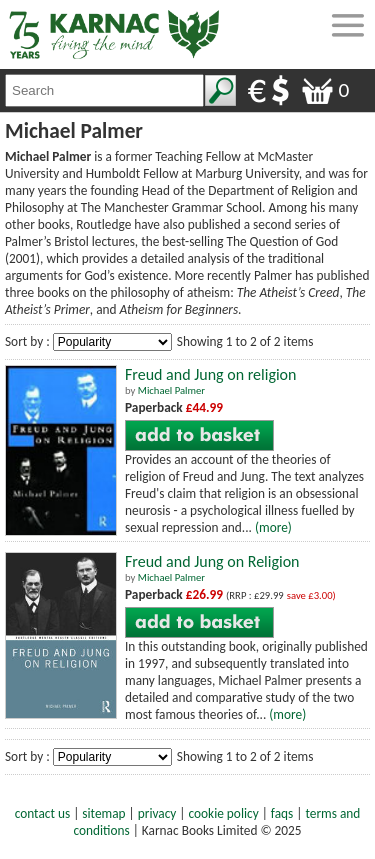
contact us (42, 813)
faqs (282, 813)
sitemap (103, 813)
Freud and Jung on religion (210, 374)
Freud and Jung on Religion (212, 561)
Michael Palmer (171, 390)
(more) (273, 527)
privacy (157, 813)
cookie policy (224, 813)
